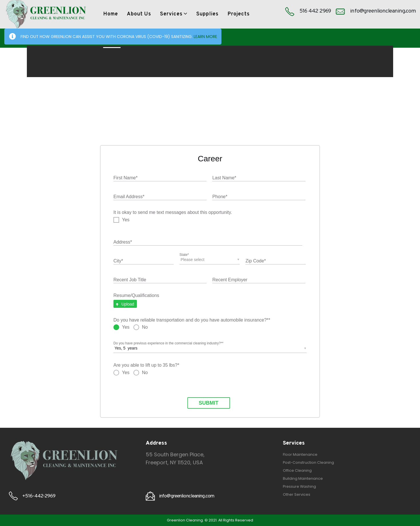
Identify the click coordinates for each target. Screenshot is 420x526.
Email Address (129, 197)
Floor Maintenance (300, 454)
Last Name (224, 178)
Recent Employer (230, 280)
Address (123, 242)
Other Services (297, 494)
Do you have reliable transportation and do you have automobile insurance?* (192, 320)
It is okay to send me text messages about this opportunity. (173, 212)
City (118, 261)
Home (111, 14)
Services (171, 14)
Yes (126, 220)
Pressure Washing (299, 486)
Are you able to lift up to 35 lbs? (146, 365)
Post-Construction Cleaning (308, 462)
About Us (139, 14)
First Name (125, 178)
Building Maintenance (303, 478)
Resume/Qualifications (136, 295)
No (145, 327)
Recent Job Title (130, 280)
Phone (220, 197)
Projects (239, 14)
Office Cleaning (297, 470)
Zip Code (256, 261)
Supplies (207, 14)
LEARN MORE (205, 37)
